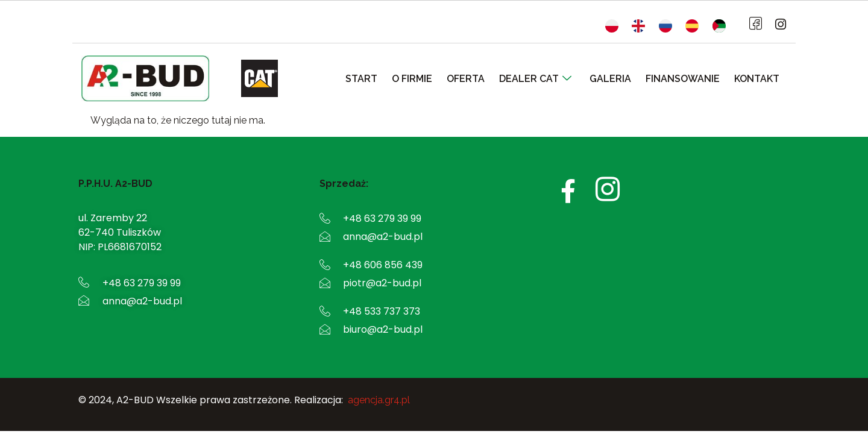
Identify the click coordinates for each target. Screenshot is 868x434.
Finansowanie (686, 79)
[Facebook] (753, 25)
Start (377, 79)
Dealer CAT (544, 79)
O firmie (425, 79)
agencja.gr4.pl (379, 400)
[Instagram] (777, 25)
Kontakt (758, 79)
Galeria (616, 79)
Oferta (476, 79)
